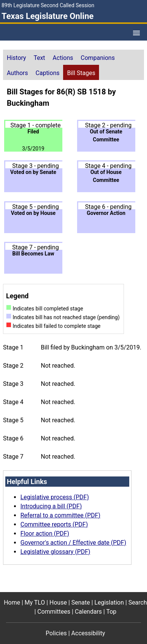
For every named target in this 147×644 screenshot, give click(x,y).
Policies (56, 633)
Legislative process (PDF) (55, 497)
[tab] (16, 57)
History (16, 58)
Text (39, 58)
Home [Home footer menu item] (12, 602)
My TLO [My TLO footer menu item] (35, 602)
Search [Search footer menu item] (138, 602)
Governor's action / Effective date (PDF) (73, 543)
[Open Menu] (136, 33)
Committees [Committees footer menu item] (54, 612)
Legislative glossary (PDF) (55, 552)
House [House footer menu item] (58, 602)
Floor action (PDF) (45, 534)
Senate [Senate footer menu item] (81, 602)
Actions (63, 58)
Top (111, 612)
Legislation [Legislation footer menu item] (109, 602)
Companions (98, 58)
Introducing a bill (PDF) (51, 506)
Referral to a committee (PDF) (60, 515)
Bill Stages (81, 73)
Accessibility (88, 633)
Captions (47, 73)
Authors (17, 73)
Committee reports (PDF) (54, 524)
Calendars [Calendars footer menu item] (88, 612)
